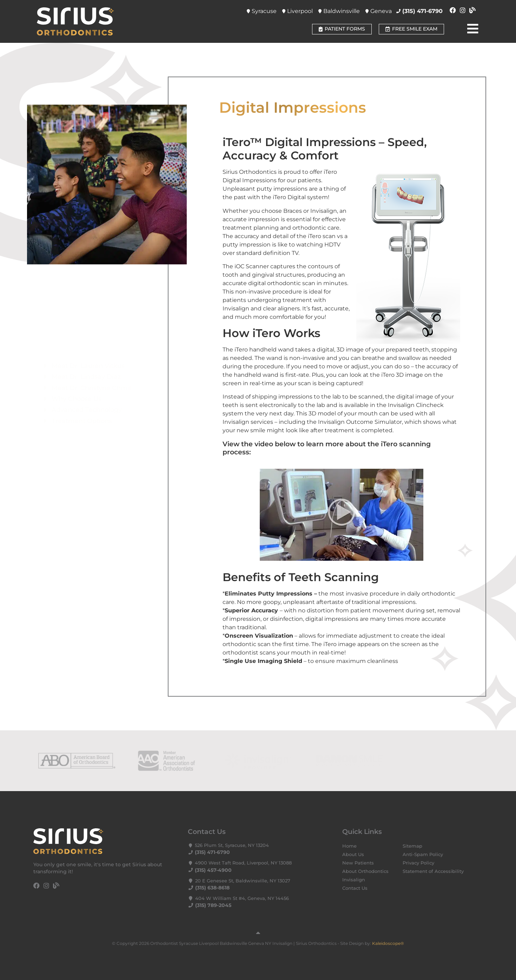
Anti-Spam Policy (423, 854)
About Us (353, 854)
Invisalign (354, 880)
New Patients (358, 863)
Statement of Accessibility (433, 871)
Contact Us (355, 888)
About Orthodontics (365, 871)
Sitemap (412, 846)
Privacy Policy (418, 863)
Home (349, 846)
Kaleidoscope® (388, 943)
